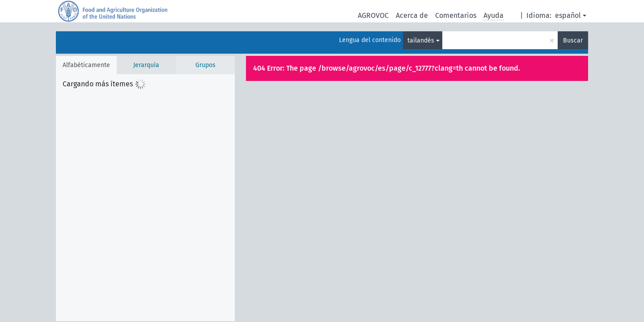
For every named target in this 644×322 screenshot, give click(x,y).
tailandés (421, 40)
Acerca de (412, 15)
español (568, 15)
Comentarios (456, 15)
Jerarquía (146, 65)
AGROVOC (373, 15)
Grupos (205, 65)
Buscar (573, 40)
